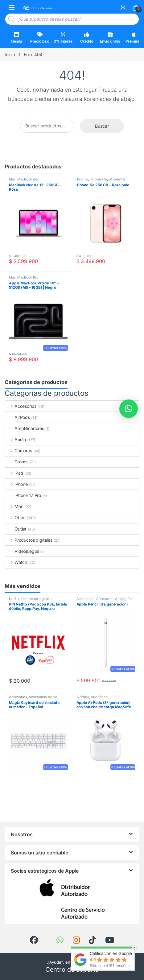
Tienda (16, 38)
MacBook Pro (28, 277)
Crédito (86, 38)
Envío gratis (110, 38)
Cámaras (19, 451)
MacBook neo (28, 179)
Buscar (102, 126)
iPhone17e (117, 179)
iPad (14, 473)
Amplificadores (25, 428)
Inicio (10, 54)
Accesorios (21, 406)
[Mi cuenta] (123, 7)
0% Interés (63, 38)
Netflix (14, 599)
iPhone (82, 179)
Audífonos (99, 697)
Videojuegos (22, 551)
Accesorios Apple (111, 599)
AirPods (18, 417)
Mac (12, 179)
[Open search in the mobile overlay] (72, 19)
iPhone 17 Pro (23, 495)
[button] (129, 409)
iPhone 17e (98, 179)
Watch (16, 562)
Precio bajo (40, 38)
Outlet (16, 529)
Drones (17, 462)
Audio (16, 439)
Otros (15, 517)
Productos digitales (29, 540)
